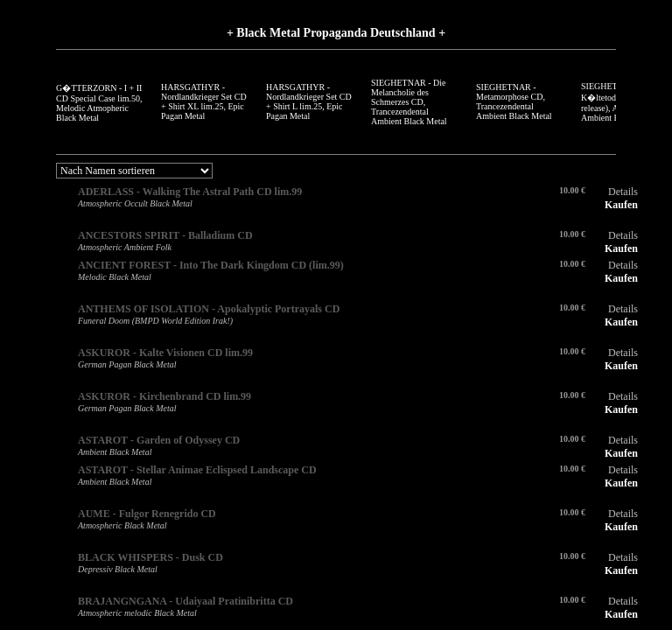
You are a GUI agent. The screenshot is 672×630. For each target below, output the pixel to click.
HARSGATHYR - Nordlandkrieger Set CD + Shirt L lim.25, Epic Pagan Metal (309, 101)
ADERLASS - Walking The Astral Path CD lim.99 (190, 192)
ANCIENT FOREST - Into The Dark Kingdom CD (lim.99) (211, 265)
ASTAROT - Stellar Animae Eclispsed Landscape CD (197, 470)
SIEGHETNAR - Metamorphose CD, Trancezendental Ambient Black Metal (514, 101)
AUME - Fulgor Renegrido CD (147, 514)
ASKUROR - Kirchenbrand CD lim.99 (164, 396)
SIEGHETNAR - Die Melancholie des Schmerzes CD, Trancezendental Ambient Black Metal (409, 102)
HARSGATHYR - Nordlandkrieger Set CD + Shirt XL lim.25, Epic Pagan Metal (204, 101)
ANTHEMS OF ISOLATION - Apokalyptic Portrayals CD (209, 309)
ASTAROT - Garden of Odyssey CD (159, 440)
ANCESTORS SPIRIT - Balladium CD (165, 235)
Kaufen (621, 205)
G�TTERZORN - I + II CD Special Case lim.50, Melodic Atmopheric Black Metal (99, 103)
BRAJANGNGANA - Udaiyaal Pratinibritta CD (185, 601)
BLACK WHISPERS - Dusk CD (150, 557)
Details (623, 192)
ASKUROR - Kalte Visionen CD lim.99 (165, 353)
